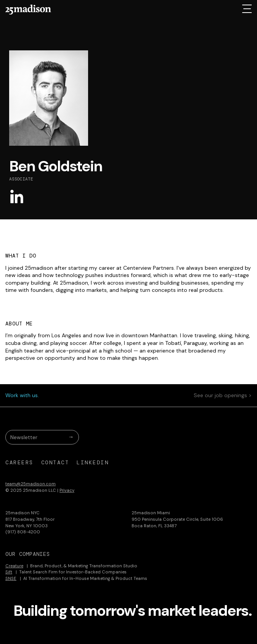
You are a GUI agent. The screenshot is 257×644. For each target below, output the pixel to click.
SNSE (11, 578)
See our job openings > (223, 395)
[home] (28, 9)
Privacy (67, 490)
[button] (247, 9)
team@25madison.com (31, 484)
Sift (9, 572)
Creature (14, 566)
